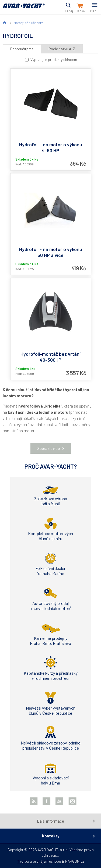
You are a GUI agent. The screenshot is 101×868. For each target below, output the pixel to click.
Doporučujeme (22, 49)
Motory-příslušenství (29, 23)
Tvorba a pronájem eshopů (39, 861)
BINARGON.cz (73, 861)
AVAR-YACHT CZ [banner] (24, 9)
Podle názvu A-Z (62, 49)
